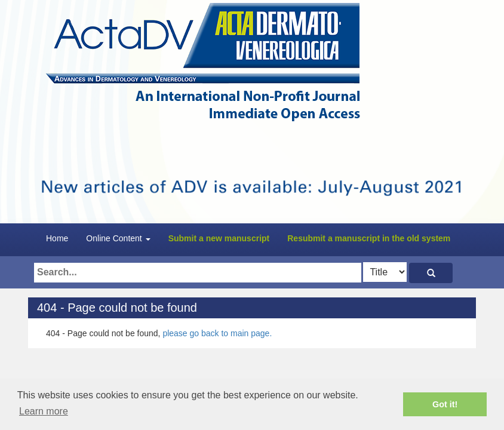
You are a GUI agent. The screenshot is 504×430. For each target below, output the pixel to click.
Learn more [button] (44, 411)
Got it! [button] (445, 404)
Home (57, 238)
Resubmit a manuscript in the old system (369, 238)
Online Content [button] (118, 238)
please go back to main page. (217, 333)
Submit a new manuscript (219, 238)
